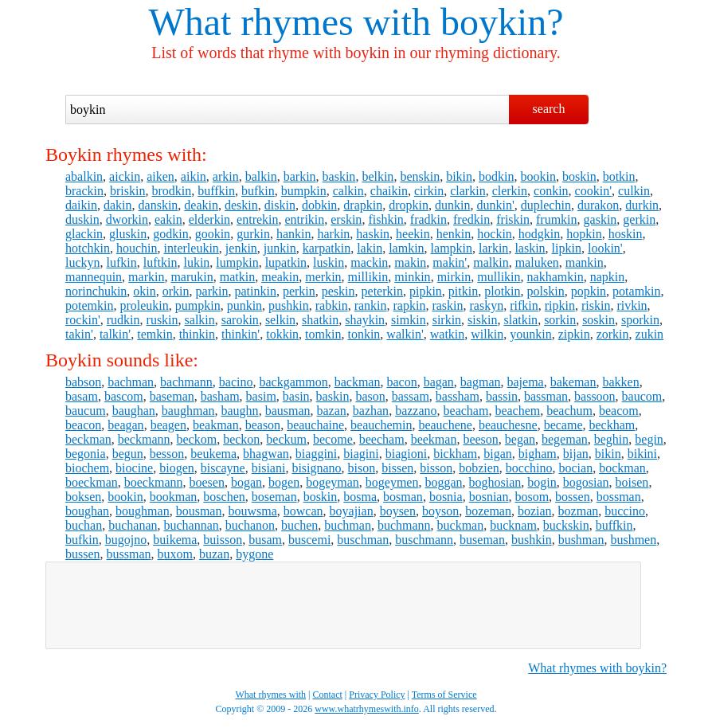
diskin (280, 205)
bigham (538, 454)
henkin (454, 234)
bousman (199, 511)
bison (362, 468)
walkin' (405, 334)
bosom (532, 497)
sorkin (560, 320)
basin (296, 396)
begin (649, 439)
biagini (361, 454)
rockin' (83, 320)
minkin (412, 277)
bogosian (586, 482)
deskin (241, 205)
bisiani (269, 468)
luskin (329, 262)
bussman (129, 554)
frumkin (557, 219)
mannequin (94, 277)
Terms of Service (444, 695)
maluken (537, 262)
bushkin (532, 540)
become (333, 439)
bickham (455, 454)
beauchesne (508, 425)
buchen (299, 525)
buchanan (133, 525)
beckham (612, 425)
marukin (192, 277)
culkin (634, 191)
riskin (596, 305)
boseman (274, 497)
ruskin (162, 320)
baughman (188, 411)
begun (128, 454)
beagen (168, 425)
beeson (480, 439)
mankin (585, 262)
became (563, 425)
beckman (88, 439)
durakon (598, 205)
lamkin (406, 248)
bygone (254, 554)
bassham (458, 396)
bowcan (303, 511)
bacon (401, 382)
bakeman (573, 382)
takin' (79, 334)
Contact (328, 695)
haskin (373, 234)
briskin (127, 191)
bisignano (316, 468)
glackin (84, 234)
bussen (83, 554)
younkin (530, 334)
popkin (589, 291)
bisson (436, 468)
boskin (579, 176)
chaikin (389, 191)
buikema (175, 540)
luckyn (83, 262)
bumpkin (304, 191)
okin (144, 291)
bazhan (371, 411)
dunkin (452, 205)
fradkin (428, 219)
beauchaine (315, 425)
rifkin (524, 305)
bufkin (258, 191)
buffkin (216, 191)
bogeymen (392, 482)
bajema (526, 382)
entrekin (257, 219)
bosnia (446, 497)
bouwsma (252, 511)
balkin (261, 176)
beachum (569, 411)
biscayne (223, 468)
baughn (240, 411)
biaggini (316, 454)
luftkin (160, 262)
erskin (346, 219)
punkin (245, 305)
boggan (443, 482)
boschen (224, 497)
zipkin (574, 334)
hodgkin (539, 234)
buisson (223, 540)
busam (265, 540)
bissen (397, 468)
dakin (118, 205)
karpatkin (327, 248)
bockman (622, 468)
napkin (608, 277)
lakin (370, 248)
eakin (168, 219)
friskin (513, 219)
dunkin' (495, 205)
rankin (371, 305)
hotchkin (88, 248)
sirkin (447, 320)
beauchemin (381, 425)
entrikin (305, 219)
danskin (158, 205)
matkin (237, 277)
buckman (461, 525)
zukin (650, 334)
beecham (382, 439)
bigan (498, 454)
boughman (143, 511)
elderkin (209, 219)
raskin (447, 305)
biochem (87, 468)
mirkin (454, 277)
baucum (86, 411)
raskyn (487, 305)
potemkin (89, 305)
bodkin (496, 176)
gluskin (128, 234)
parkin (212, 291)
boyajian (352, 511)
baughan (134, 411)
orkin (176, 291)
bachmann (186, 382)
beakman (216, 425)
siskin (482, 320)
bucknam (513, 525)
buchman (348, 525)
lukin (196, 262)
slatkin (520, 320)
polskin (546, 291)
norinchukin (96, 291)
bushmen (633, 540)
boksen (83, 497)
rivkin (632, 305)
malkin (491, 262)
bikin (459, 176)
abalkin (84, 176)
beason (263, 425)
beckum (286, 439)
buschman (363, 540)
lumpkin (237, 262)
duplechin (546, 205)
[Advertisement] (343, 605)
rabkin (332, 305)
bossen (573, 497)
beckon (241, 439)
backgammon (293, 382)
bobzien (479, 468)
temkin (155, 334)
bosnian (489, 497)
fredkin (471, 219)
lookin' (605, 248)
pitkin (463, 291)
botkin (619, 176)
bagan (439, 382)
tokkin (282, 334)
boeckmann (154, 482)
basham (220, 396)
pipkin (426, 291)
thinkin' (241, 334)
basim (261, 396)
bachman (131, 382)
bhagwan (266, 454)
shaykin (365, 320)
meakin (280, 277)
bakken (620, 382)
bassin (502, 396)
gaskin (601, 219)
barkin (300, 176)
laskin (530, 248)
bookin (538, 176)
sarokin (240, 320)
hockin (495, 234)
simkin (409, 320)
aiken (160, 176)
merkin (323, 277)
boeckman (92, 482)
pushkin (289, 305)
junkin (280, 248)
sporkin (640, 320)
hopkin (584, 234)
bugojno (126, 540)
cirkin (429, 191)
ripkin (560, 305)
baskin (339, 176)
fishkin (385, 219)
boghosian (495, 482)
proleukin (144, 305)
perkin (299, 291)
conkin (551, 191)
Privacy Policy (377, 695)
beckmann (144, 439)
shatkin (320, 320)
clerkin (510, 191)
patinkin (255, 291)
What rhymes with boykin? (597, 668)
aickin (125, 176)
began (520, 439)
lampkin (452, 248)
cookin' (593, 191)
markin (146, 277)
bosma (360, 497)
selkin (280, 320)
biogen (177, 468)
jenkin (241, 248)
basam (82, 396)
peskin (338, 291)
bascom (124, 396)
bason (370, 396)
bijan (576, 454)
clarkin (467, 191)
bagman (481, 382)
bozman (579, 511)
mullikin (499, 277)
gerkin (639, 219)
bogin (542, 482)
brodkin (171, 191)
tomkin (323, 334)
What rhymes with (289, 22)
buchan (84, 525)
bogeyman (333, 482)
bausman (288, 411)
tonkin (364, 334)
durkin (642, 205)
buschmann (424, 540)
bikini (642, 454)
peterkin (382, 291)
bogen (284, 482)
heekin (413, 234)
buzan (214, 554)
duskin (82, 219)
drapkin (363, 205)
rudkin (123, 320)
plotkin (502, 291)
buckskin (566, 525)
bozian (535, 511)
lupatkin (286, 262)
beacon (83, 425)
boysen (398, 511)
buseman (482, 540)
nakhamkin (556, 277)
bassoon (595, 396)
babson (83, 382)
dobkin (319, 205)
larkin (493, 248)
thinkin (197, 334)
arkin (226, 176)
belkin (378, 176)
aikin (194, 176)
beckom (197, 439)
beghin (612, 439)
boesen (207, 482)
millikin (368, 277)
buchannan (192, 525)
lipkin (567, 248)
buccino (625, 511)
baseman (172, 396)
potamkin (636, 291)
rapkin (410, 305)
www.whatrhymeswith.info (367, 709)
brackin (84, 191)
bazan (332, 411)
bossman (619, 497)
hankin (294, 234)
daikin (81, 205)
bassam (411, 396)
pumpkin (198, 305)
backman (358, 382)
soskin (599, 320)
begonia (86, 454)
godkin (170, 234)
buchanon (250, 525)
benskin (420, 176)
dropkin (409, 205)
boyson (440, 511)
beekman (434, 439)
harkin (333, 234)
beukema (213, 454)
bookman (174, 497)
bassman (546, 396)
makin (410, 262)
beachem (517, 411)
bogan (246, 482)
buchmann (404, 525)
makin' (450, 262)
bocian (576, 468)
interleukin (192, 248)
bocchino (529, 468)
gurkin (253, 234)
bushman (581, 540)
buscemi (309, 540)
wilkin (487, 334)
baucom (642, 396)
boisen (632, 482)
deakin (201, 205)
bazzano (416, 411)
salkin (200, 320)
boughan (87, 511)
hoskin (626, 234)
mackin (369, 262)
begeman (565, 439)
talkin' (115, 334)
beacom (619, 411)
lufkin (122, 262)
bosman (403, 497)
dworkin (127, 219)
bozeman (488, 511)
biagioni (406, 454)
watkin (448, 334)
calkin (348, 191)
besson (167, 454)
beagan (125, 425)
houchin (137, 248)
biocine (134, 468)
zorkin (613, 334)
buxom (175, 554)
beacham (466, 411)
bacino (236, 382)
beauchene (445, 425)
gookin (213, 234)
